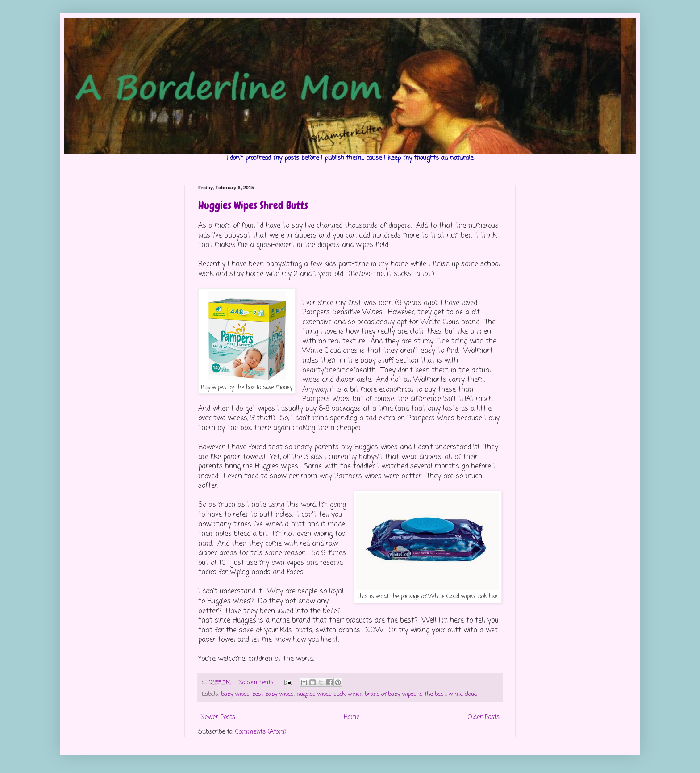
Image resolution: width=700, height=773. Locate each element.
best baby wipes (273, 694)
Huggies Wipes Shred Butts (253, 205)
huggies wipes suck (321, 694)
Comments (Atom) (261, 732)
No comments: (257, 683)
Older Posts (484, 717)
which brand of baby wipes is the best (397, 694)
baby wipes (235, 694)
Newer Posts (218, 717)
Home (352, 717)
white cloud (463, 694)
